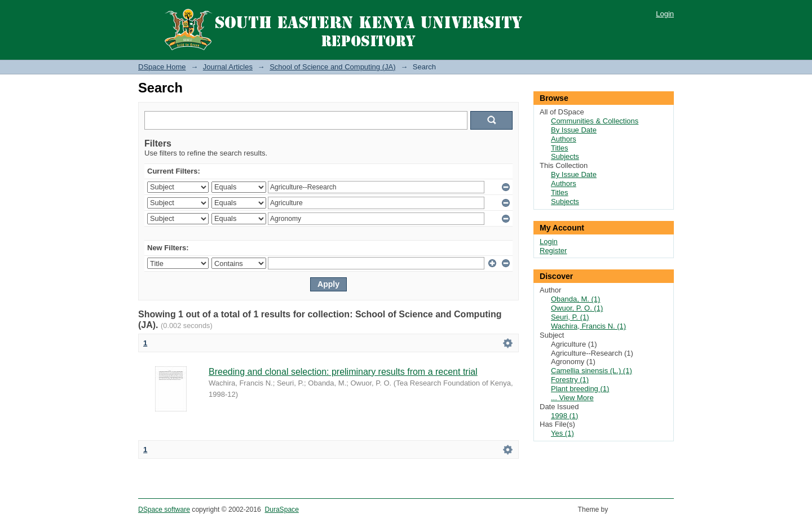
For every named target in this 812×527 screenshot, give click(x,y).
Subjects (565, 156)
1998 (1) (564, 416)
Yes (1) (562, 433)
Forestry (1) (570, 380)
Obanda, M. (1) (575, 299)
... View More (572, 398)
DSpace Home (162, 67)
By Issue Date (574, 130)
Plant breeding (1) (580, 389)
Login (665, 14)
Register (553, 251)
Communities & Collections (595, 121)
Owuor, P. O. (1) (577, 308)
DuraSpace (281, 510)
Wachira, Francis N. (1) (588, 326)
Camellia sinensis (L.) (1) (592, 371)
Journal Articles (228, 67)
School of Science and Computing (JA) (332, 67)
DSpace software (164, 510)
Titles (560, 148)
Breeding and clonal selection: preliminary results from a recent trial (343, 372)
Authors (564, 139)
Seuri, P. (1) (570, 317)
